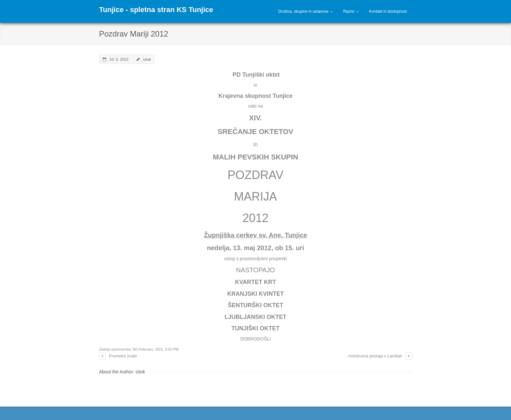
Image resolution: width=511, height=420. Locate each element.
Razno (349, 11)
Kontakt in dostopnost (388, 11)
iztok (147, 59)
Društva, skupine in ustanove (303, 11)
